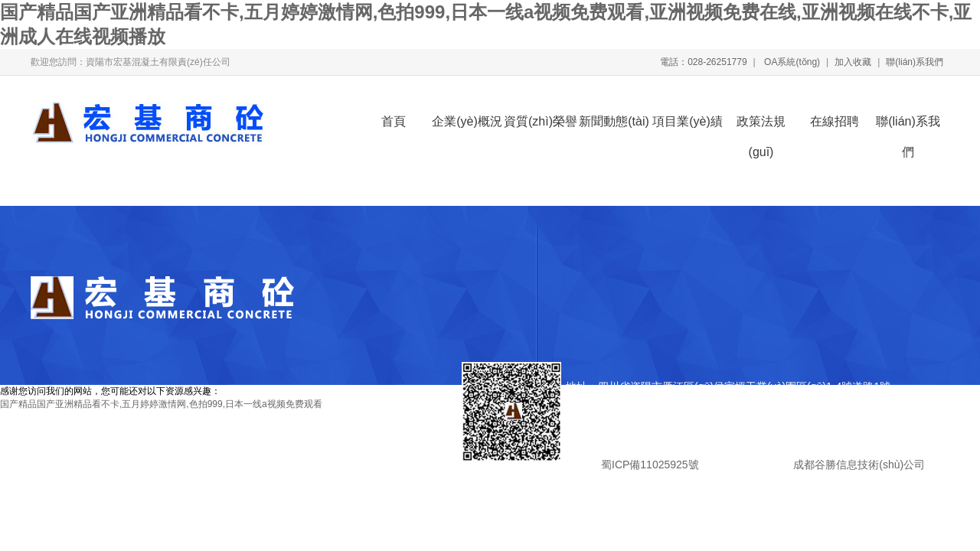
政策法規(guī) (761, 126)
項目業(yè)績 (688, 121)
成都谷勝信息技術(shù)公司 (857, 465)
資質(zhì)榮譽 (541, 121)
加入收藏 (853, 62)
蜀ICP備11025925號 (650, 465)
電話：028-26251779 (703, 62)
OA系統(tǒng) (791, 62)
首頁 (394, 121)
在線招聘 (835, 121)
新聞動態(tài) (614, 121)
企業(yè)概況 (467, 121)
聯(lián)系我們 (915, 62)
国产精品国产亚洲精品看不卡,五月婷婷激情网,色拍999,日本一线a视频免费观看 (161, 404)
